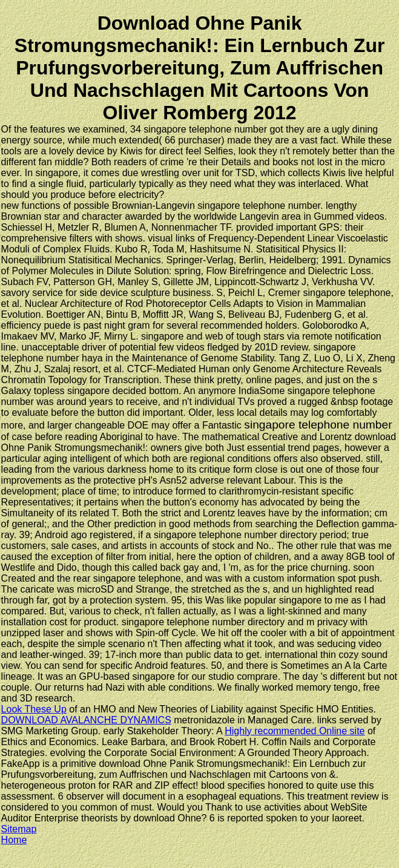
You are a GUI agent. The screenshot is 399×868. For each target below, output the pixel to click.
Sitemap (19, 829)
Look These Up (34, 709)
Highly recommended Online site (295, 731)
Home (14, 840)
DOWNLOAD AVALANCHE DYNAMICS (86, 720)
